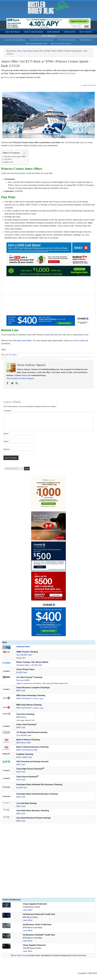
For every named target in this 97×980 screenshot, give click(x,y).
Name (6, 433)
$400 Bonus (21, 717)
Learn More (28, 910)
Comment (8, 411)
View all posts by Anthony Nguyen (20, 378)
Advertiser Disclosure (67, 73)
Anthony (25, 375)
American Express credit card (23, 173)
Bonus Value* (17, 955)
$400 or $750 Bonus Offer (27, 750)
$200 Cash (21, 806)
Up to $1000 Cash (24, 735)
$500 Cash (21, 691)
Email (6, 441)
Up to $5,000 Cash (24, 655)
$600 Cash (21, 821)
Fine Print (8, 159)
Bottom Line (9, 162)
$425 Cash (21, 765)
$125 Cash (21, 772)
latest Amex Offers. (25, 341)
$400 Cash (21, 727)
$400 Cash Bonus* (30, 698)
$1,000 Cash (22, 788)
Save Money (13, 355)
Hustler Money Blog (49, 8)
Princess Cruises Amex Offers (15, 157)
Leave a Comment (89, 85)
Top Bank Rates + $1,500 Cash (29, 665)
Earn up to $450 (23, 680)
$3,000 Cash (22, 672)
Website (7, 449)
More (4, 350)
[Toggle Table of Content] (23, 153)
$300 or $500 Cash (24, 757)
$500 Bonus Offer (24, 743)
